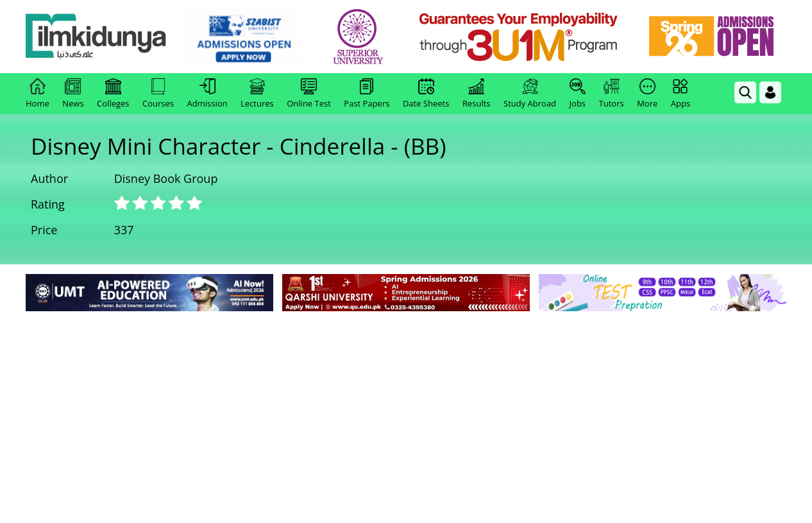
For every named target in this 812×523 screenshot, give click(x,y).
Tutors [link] (612, 94)
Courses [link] (158, 94)
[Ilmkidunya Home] (96, 37)
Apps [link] (681, 94)
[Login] (770, 92)
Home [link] (38, 94)
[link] (243, 37)
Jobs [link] (578, 94)
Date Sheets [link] (426, 94)
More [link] (647, 94)
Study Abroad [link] (530, 94)
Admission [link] (207, 94)
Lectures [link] (257, 94)
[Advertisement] (406, 411)
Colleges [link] (113, 94)
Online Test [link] (309, 94)
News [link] (73, 94)
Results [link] (477, 94)
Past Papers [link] (367, 94)
